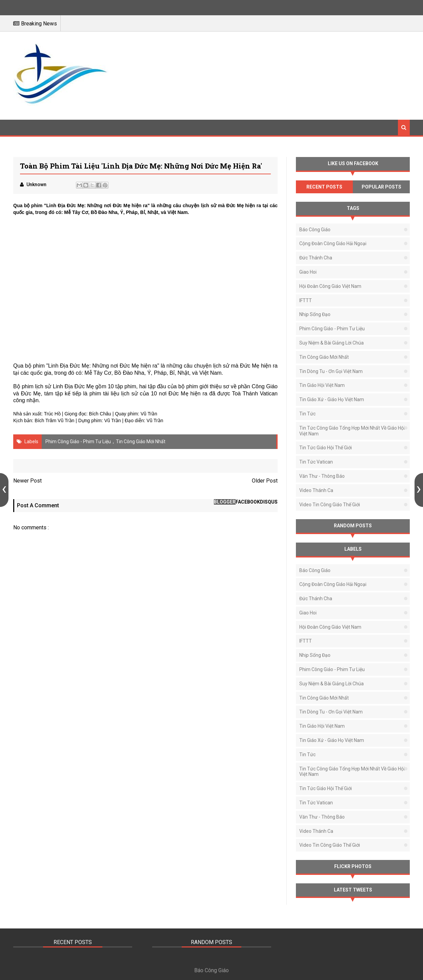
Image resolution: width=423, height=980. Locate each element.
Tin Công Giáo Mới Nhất (141, 442)
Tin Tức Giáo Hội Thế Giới (326, 448)
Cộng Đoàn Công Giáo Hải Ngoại (333, 243)
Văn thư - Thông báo (322, 476)
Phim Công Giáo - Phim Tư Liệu (78, 442)
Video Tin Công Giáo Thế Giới (330, 505)
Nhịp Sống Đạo (315, 314)
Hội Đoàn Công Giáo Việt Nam (330, 286)
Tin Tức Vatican (316, 462)
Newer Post (27, 481)
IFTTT (306, 300)
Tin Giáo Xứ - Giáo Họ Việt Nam (332, 399)
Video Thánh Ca (316, 490)
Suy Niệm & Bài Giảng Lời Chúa (331, 343)
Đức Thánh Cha (316, 258)
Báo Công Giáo (315, 230)
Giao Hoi (308, 272)
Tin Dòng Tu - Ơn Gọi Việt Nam (331, 371)
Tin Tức (307, 414)
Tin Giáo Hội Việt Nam (322, 385)
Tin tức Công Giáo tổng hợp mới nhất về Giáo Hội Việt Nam (352, 431)
